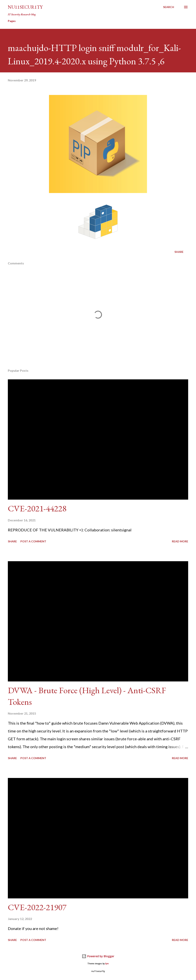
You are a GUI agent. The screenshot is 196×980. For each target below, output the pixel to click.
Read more (180, 541)
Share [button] (179, 252)
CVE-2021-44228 (37, 508)
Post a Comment (33, 541)
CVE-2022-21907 (37, 907)
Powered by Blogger (98, 956)
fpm (107, 964)
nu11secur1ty (25, 7)
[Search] (169, 7)
